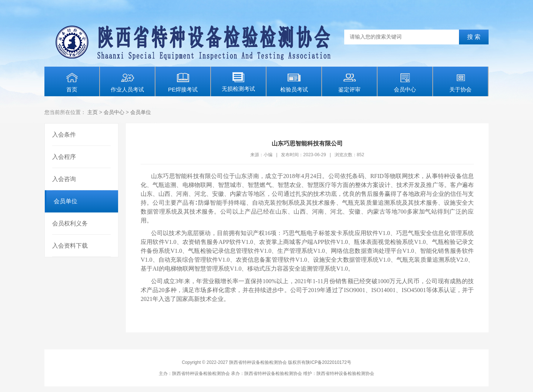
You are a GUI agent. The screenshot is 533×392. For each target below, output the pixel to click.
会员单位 (141, 112)
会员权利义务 (70, 223)
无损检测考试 (238, 82)
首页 (72, 82)
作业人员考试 (127, 82)
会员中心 (405, 82)
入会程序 (64, 157)
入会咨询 (64, 179)
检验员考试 (294, 82)
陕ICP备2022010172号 (328, 362)
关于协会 (460, 82)
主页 (93, 112)
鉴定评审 (349, 82)
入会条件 (64, 135)
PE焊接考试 (183, 82)
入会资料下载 (70, 246)
